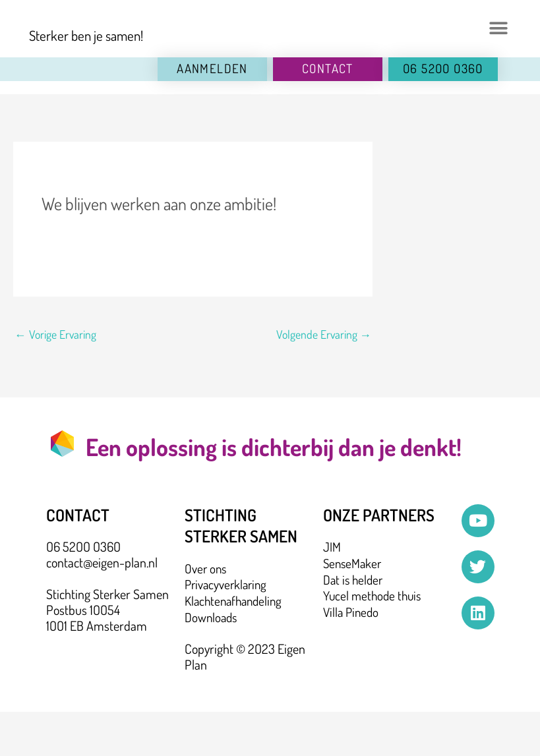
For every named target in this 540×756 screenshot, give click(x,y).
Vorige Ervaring (56, 379)
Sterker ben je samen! (87, 80)
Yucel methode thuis (374, 639)
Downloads (212, 661)
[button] (498, 51)
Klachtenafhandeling (236, 645)
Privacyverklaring (228, 629)
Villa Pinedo (352, 655)
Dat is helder (354, 624)
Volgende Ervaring (323, 379)
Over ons (206, 614)
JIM (332, 592)
